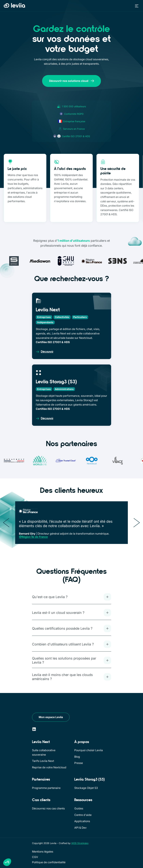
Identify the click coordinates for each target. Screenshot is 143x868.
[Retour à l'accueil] (14, 6)
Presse (79, 763)
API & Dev (80, 828)
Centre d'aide (83, 815)
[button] (136, 6)
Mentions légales (43, 852)
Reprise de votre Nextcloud (49, 767)
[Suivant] (137, 523)
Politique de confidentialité (49, 862)
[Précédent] (6, 523)
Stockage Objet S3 (86, 788)
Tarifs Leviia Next (43, 761)
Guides (79, 808)
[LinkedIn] (34, 729)
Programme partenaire (46, 788)
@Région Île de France (33, 537)
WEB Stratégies (80, 843)
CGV (35, 857)
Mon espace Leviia (51, 717)
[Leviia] (42, 704)
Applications (82, 821)
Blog (77, 757)
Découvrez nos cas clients (48, 808)
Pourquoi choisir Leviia (89, 750)
